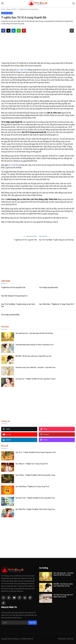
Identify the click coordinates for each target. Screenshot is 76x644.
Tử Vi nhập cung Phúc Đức (49, 287)
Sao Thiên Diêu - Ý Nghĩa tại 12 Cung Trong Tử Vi (57, 304)
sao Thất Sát (13, 165)
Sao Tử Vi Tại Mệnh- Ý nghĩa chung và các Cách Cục (57, 240)
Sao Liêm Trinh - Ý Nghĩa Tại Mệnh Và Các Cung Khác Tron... (36, 498)
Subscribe (33, 623)
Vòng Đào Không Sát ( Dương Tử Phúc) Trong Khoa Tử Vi (35, 345)
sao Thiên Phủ (22, 70)
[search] (74, 3)
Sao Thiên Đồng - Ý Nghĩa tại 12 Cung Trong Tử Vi (32, 487)
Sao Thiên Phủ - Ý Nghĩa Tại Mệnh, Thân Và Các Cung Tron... (36, 509)
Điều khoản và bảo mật (66, 639)
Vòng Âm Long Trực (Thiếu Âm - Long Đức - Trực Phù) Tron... (36, 367)
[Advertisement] (38, 47)
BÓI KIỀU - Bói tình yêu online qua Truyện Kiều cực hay (33, 356)
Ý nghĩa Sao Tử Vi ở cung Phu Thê (25, 240)
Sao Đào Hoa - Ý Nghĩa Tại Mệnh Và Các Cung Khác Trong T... (36, 379)
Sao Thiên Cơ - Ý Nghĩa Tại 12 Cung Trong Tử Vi (32, 464)
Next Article (44, 236)
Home (3, 9)
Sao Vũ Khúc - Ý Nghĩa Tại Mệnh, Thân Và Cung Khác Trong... (36, 475)
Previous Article (30, 236)
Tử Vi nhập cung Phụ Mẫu (10, 315)
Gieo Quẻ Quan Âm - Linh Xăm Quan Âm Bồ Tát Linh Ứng (34, 333)
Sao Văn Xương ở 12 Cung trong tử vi (14, 296)
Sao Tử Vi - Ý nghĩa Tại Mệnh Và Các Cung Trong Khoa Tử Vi (36, 452)
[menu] (2, 3)
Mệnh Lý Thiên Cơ (12, 9)
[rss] (3, 603)
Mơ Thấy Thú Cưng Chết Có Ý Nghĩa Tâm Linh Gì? (63, 596)
